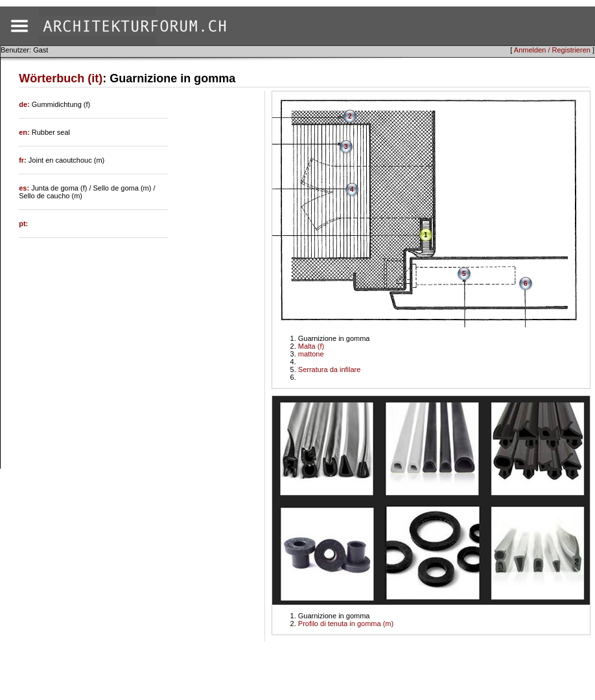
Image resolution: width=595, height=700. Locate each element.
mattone (311, 354)
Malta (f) (311, 346)
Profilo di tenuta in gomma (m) (346, 624)
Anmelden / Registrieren (552, 50)
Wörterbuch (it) (61, 78)
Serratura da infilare (330, 369)
